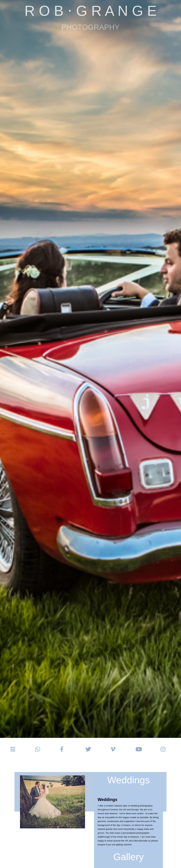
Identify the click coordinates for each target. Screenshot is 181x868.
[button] (13, 749)
